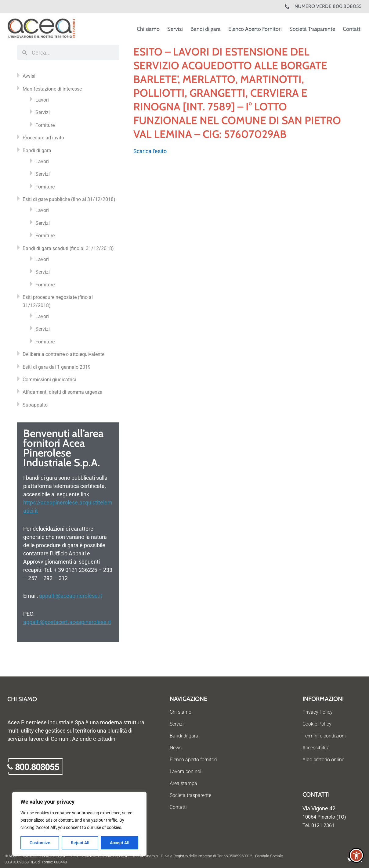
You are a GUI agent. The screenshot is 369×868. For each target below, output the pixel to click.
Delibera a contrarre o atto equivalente (63, 354)
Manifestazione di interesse (52, 89)
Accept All (120, 843)
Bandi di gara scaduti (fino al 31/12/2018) (68, 248)
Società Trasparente (312, 29)
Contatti (352, 29)
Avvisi (29, 76)
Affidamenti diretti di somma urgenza (63, 392)
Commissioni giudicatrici (49, 380)
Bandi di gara (206, 29)
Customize (40, 843)
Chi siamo (148, 29)
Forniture (45, 125)
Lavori (42, 100)
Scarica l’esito (150, 151)
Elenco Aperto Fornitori (255, 29)
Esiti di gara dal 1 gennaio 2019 (57, 367)
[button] (356, 855)
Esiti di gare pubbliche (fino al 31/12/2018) (69, 199)
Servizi (175, 29)
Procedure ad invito (43, 138)
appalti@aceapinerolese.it (71, 596)
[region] (79, 824)
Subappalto (35, 405)
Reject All (80, 843)
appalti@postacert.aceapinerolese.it (67, 622)
